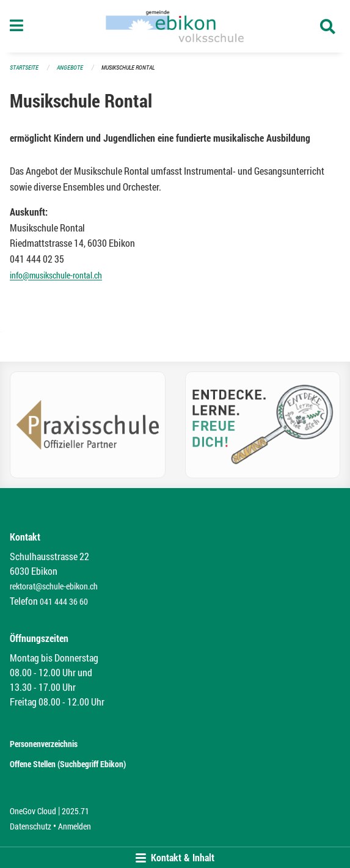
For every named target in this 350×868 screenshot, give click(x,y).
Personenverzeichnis (44, 744)
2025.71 (75, 811)
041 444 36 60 (64, 601)
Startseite (24, 67)
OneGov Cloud (33, 811)
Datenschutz (31, 826)
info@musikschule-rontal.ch (56, 275)
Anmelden (75, 826)
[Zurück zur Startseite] (175, 26)
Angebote (70, 67)
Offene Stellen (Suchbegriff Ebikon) (68, 764)
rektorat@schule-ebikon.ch (54, 586)
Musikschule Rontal (128, 67)
